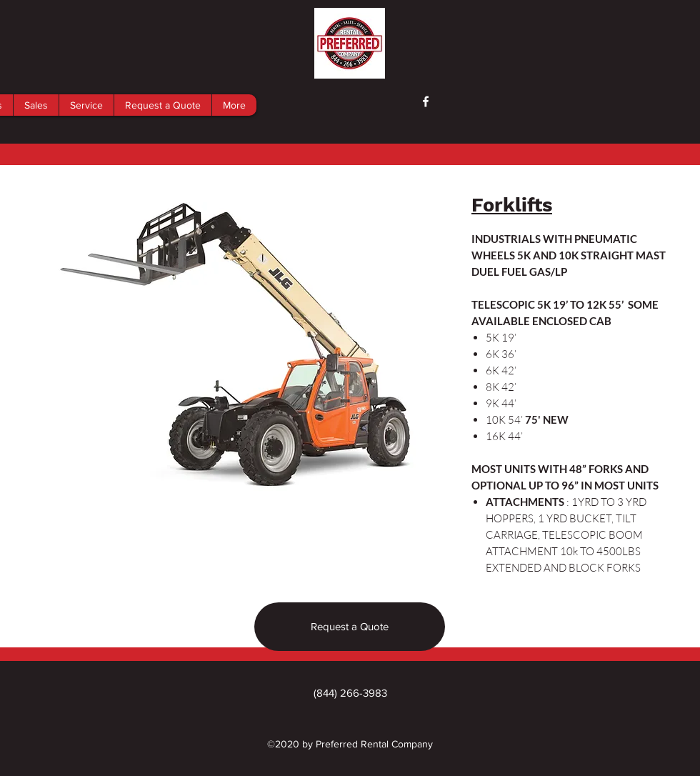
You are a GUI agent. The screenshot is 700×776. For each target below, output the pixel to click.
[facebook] (426, 101)
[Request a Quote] (350, 627)
